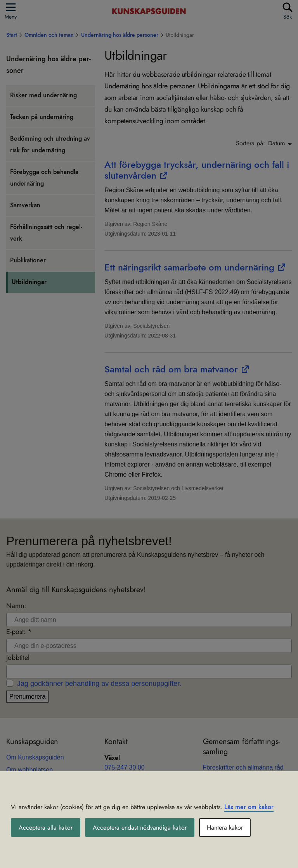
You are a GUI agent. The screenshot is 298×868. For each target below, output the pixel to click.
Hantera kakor (225, 828)
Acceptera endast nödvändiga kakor (140, 828)
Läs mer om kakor (249, 807)
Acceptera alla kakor (46, 828)
